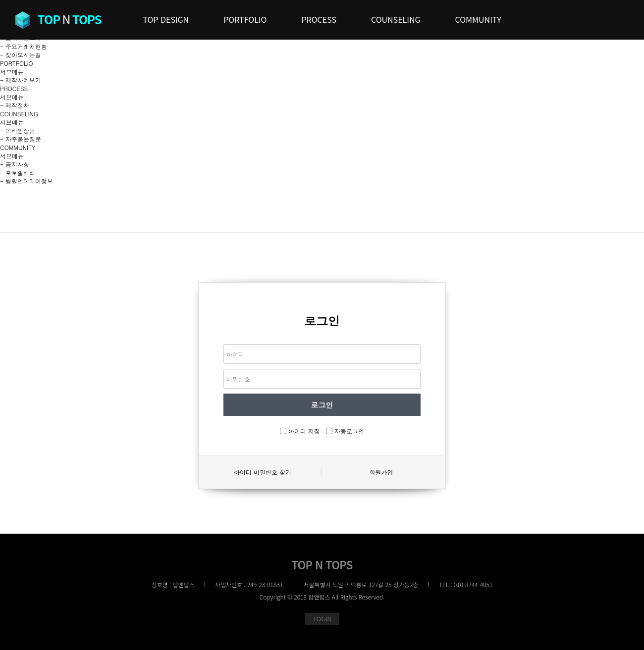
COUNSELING (19, 114)
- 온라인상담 (18, 130)
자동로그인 (349, 431)
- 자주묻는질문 (21, 139)
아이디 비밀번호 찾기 (263, 472)
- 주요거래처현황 (24, 46)
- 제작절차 (15, 105)
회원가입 (381, 472)
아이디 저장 (304, 431)
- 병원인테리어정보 (27, 181)
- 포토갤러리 (18, 173)
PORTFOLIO (17, 63)
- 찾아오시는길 (21, 55)
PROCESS (14, 88)
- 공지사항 (15, 164)
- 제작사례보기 (21, 80)
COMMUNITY (18, 147)
